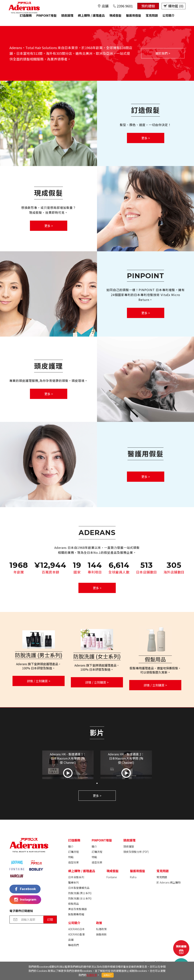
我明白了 (108, 975)
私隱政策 (92, 975)
